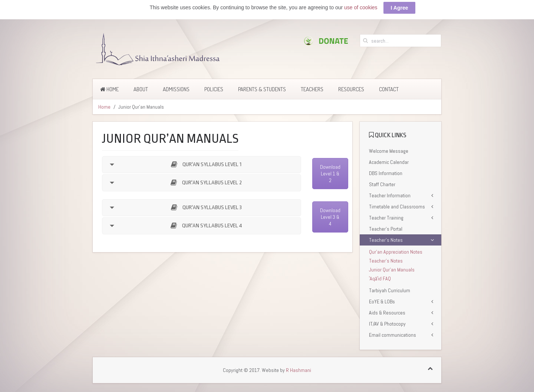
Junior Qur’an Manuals (392, 270)
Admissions (176, 89)
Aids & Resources (387, 313)
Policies (214, 89)
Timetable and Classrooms (397, 207)
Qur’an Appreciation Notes (396, 252)
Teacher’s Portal (386, 229)
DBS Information (386, 173)
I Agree (400, 8)
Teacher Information (390, 195)
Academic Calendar (389, 162)
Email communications (393, 335)
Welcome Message (389, 151)
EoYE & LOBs (382, 302)
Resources (351, 89)
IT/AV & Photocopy (387, 324)
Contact (389, 89)
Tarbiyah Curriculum (390, 290)
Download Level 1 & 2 (330, 174)
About (141, 89)
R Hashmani (299, 370)
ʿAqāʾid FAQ (380, 279)
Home (109, 89)
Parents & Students (262, 89)
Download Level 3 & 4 (330, 217)
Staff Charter (382, 184)
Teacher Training (386, 218)
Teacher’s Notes (386, 240)
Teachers (312, 89)
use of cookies (361, 7)
